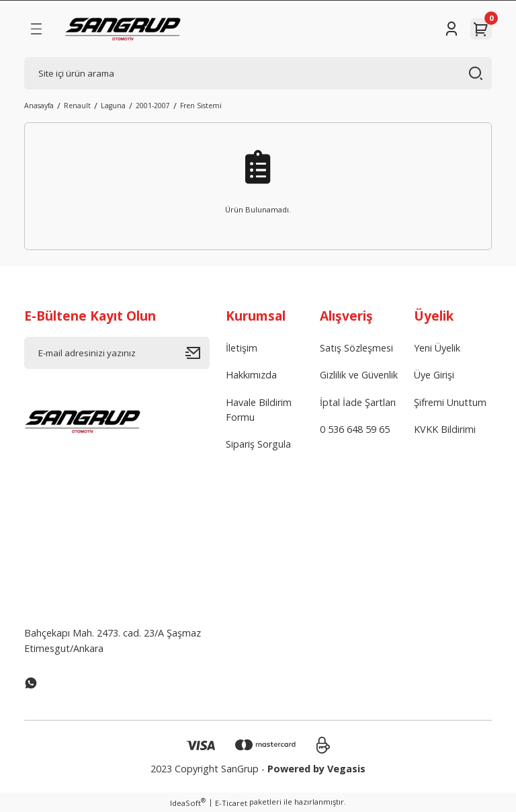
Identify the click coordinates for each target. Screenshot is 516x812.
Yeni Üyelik (437, 348)
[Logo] (123, 29)
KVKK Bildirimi (445, 429)
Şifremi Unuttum (450, 402)
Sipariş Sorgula (258, 444)
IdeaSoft (188, 803)
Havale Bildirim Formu (259, 410)
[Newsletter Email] (117, 353)
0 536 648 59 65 (355, 429)
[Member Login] (451, 29)
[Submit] (198, 353)
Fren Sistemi (201, 106)
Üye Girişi (434, 375)
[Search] (258, 73)
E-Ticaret (231, 803)
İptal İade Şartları (358, 402)
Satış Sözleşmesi (356, 348)
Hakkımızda (251, 375)
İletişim (242, 348)
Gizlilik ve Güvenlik (359, 375)
